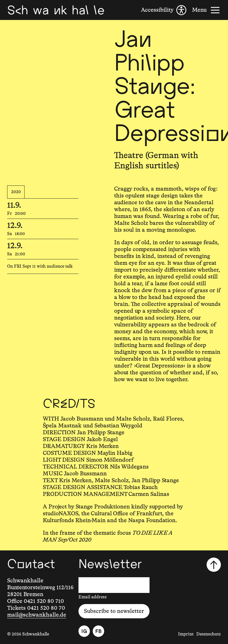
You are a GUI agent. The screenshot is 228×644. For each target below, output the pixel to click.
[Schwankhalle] (56, 10)
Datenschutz (209, 634)
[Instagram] (84, 631)
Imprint (186, 634)
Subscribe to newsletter (114, 611)
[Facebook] (98, 631)
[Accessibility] (164, 10)
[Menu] (206, 10)
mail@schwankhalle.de (37, 615)
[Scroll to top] (214, 565)
